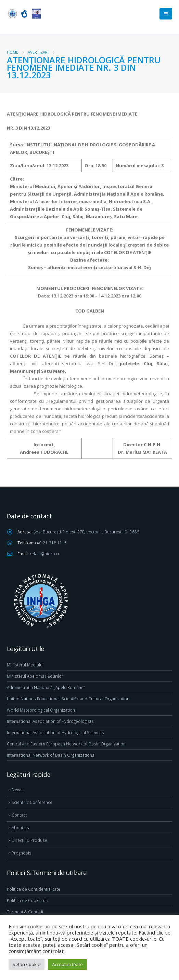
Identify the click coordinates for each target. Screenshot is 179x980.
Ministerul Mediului (25, 665)
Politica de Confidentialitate (34, 889)
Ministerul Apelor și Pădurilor (35, 676)
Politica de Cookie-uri (28, 900)
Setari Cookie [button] (27, 964)
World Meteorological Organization (41, 710)
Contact (19, 815)
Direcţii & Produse (29, 840)
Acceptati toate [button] (67, 964)
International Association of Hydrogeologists (50, 721)
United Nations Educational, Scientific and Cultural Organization (68, 699)
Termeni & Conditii (25, 912)
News (17, 790)
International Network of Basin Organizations (51, 755)
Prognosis (22, 853)
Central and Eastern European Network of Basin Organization (66, 744)
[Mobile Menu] (166, 14)
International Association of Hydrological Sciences (55, 732)
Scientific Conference (32, 802)
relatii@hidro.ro (45, 554)
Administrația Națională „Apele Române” (46, 687)
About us (20, 827)
